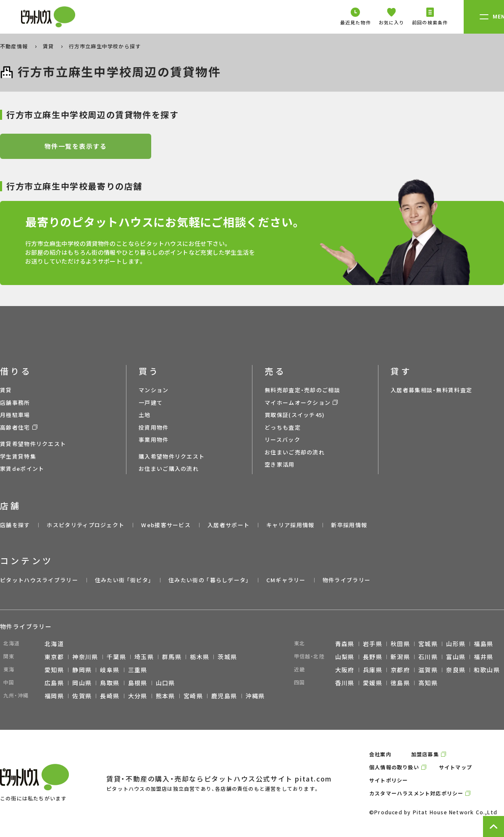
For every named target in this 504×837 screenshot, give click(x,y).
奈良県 (456, 670)
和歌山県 (487, 670)
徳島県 (400, 683)
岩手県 (373, 644)
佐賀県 (82, 696)
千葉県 (116, 657)
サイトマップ (455, 767)
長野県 (373, 657)
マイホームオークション (298, 403)
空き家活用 (280, 464)
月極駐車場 (15, 415)
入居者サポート (228, 525)
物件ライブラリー (346, 580)
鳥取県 (110, 683)
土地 (145, 415)
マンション (154, 390)
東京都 (54, 657)
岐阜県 (110, 670)
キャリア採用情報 (290, 525)
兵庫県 (373, 670)
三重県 (138, 670)
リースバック (282, 440)
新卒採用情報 (349, 525)
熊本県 (165, 696)
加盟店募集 (425, 754)
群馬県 (172, 657)
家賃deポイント (22, 469)
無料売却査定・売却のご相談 (302, 390)
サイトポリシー (388, 780)
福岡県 (54, 696)
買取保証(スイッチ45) (295, 415)
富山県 (456, 657)
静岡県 (82, 670)
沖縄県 (255, 696)
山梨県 (345, 657)
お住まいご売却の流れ (295, 452)
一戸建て (151, 403)
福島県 (483, 644)
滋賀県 (428, 670)
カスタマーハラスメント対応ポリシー (416, 793)
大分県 (138, 696)
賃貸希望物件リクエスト (33, 444)
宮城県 (428, 644)
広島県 (54, 683)
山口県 (165, 683)
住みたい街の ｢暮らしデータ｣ (209, 580)
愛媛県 (373, 683)
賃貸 (49, 46)
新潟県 (400, 657)
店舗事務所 (15, 403)
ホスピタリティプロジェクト (85, 525)
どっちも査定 (283, 427)
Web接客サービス (166, 525)
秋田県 (400, 644)
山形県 (456, 644)
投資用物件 (154, 427)
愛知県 (54, 670)
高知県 (428, 683)
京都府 (400, 670)
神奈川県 (85, 657)
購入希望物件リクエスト (172, 456)
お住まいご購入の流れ (169, 469)
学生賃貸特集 (18, 456)
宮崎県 (193, 696)
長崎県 (110, 696)
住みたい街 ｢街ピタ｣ (123, 580)
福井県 (483, 657)
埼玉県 (144, 657)
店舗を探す (15, 525)
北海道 (54, 644)
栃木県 (199, 657)
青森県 (345, 644)
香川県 (345, 683)
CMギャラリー (286, 580)
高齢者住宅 (15, 427)
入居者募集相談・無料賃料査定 (431, 390)
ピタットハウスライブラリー (39, 580)
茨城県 (227, 657)
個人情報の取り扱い (394, 767)
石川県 (428, 657)
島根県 (138, 683)
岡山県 (82, 683)
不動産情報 (15, 46)
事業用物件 (154, 440)
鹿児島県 (224, 696)
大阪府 (345, 670)
